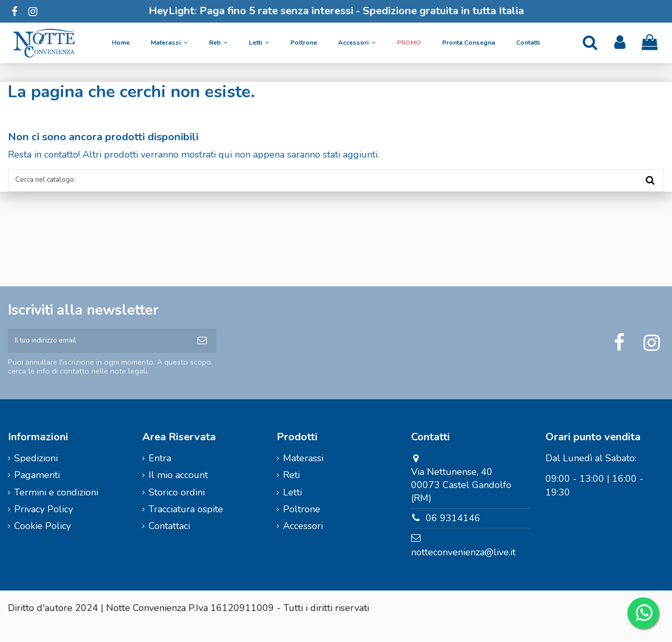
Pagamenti (37, 491)
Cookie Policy (43, 542)
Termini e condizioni (56, 508)
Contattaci (169, 542)
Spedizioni (36, 474)
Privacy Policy (44, 525)
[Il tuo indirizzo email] (98, 353)
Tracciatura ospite (186, 525)
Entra (160, 474)
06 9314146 (453, 534)
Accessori (303, 542)
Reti (291, 491)
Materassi (303, 474)
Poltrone (302, 525)
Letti (292, 508)
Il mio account (178, 491)
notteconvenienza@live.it (463, 568)
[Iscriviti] (202, 353)
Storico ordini (177, 508)
